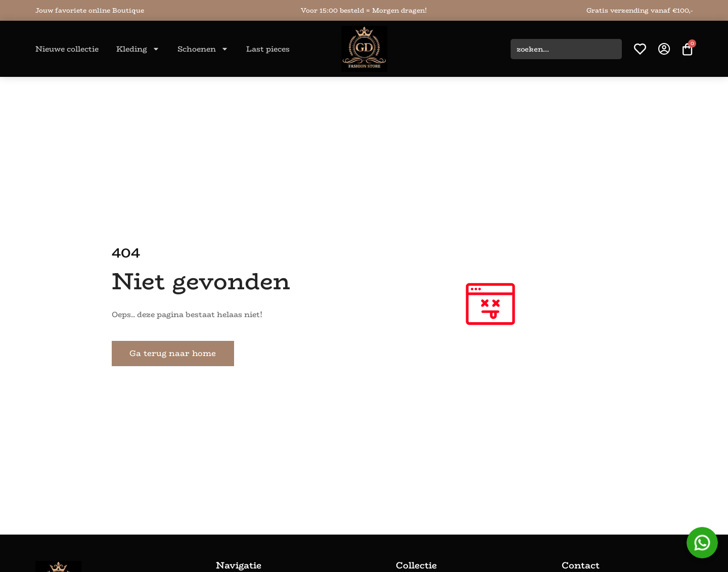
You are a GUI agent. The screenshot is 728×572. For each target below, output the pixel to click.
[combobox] (566, 49)
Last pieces (268, 49)
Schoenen (203, 49)
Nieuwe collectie (67, 49)
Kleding (138, 49)
